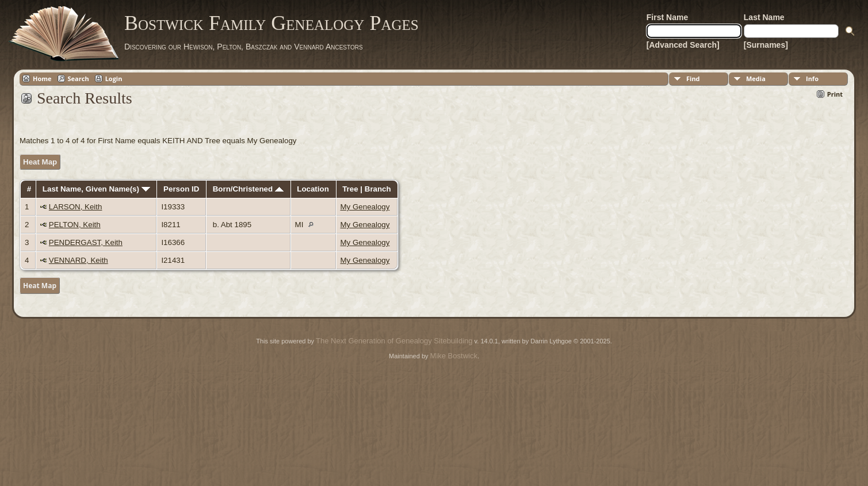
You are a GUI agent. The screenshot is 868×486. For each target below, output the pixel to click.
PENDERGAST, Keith (86, 242)
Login (114, 79)
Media (756, 79)
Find (693, 79)
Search (79, 79)
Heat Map (40, 162)
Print (835, 94)
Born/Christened (248, 189)
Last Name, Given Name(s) (96, 189)
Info (812, 79)
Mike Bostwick (454, 356)
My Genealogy (365, 207)
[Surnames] (766, 45)
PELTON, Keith (75, 225)
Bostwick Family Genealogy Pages (272, 23)
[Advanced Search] (683, 45)
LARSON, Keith (76, 207)
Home (42, 79)
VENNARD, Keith (79, 260)
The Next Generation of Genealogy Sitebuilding (394, 341)
